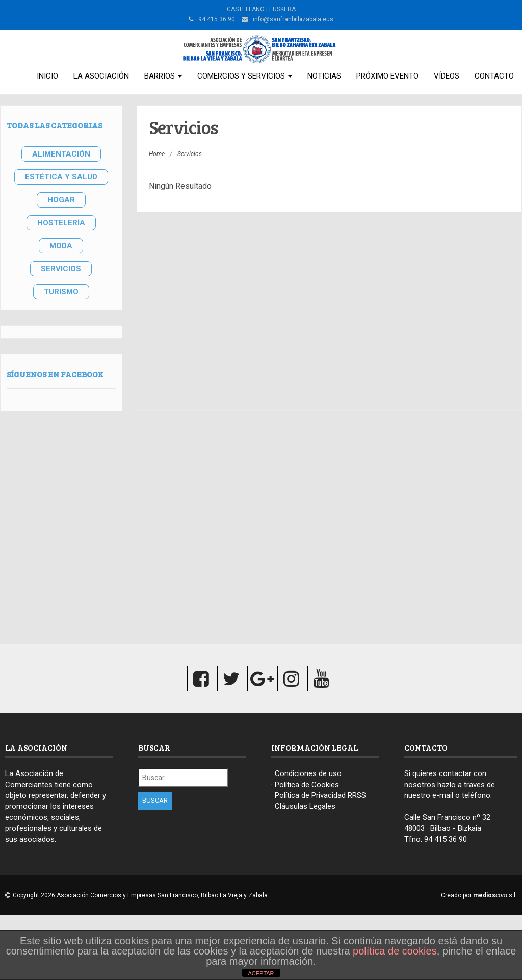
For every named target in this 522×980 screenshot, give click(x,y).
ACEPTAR (261, 973)
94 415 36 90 (446, 839)
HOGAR (61, 200)
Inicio (47, 76)
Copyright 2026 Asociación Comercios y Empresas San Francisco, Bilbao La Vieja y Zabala (140, 895)
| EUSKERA (280, 9)
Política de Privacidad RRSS (320, 795)
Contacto (494, 76)
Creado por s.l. (479, 895)
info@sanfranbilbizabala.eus (293, 19)
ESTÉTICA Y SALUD (61, 177)
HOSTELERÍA (61, 223)
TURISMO (61, 292)
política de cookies (395, 951)
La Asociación (101, 76)
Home (157, 154)
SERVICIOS (61, 269)
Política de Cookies (307, 785)
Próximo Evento (387, 76)
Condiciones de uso (308, 773)
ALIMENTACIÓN (61, 154)
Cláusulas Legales (305, 806)
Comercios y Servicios (245, 76)
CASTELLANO (246, 9)
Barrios (163, 76)
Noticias (324, 76)
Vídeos (447, 76)
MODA (61, 246)
